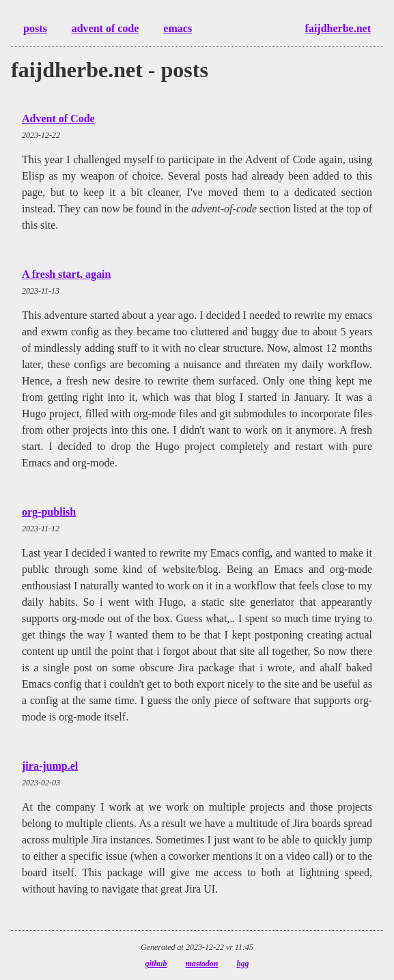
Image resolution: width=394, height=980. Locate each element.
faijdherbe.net (338, 28)
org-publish (49, 512)
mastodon (202, 964)
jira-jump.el (50, 766)
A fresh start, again (66, 274)
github (156, 964)
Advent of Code (58, 118)
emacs (178, 28)
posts (35, 28)
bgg (243, 964)
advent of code (105, 28)
